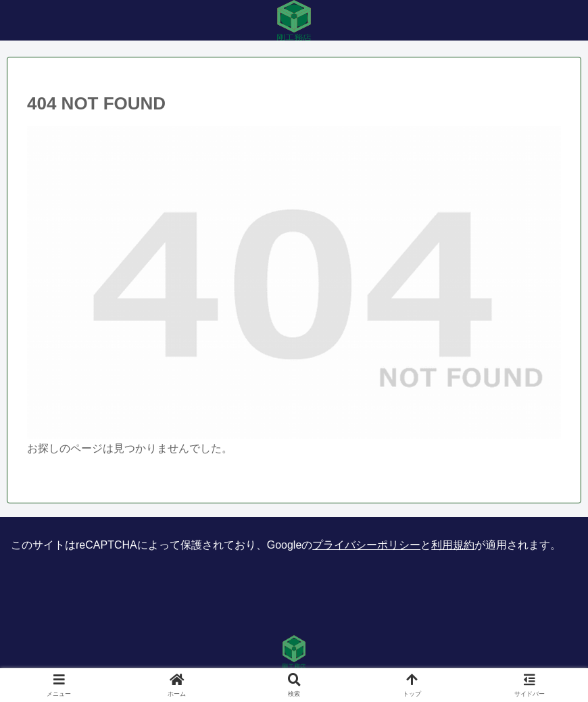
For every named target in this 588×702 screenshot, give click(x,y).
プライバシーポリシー (366, 545)
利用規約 (453, 545)
